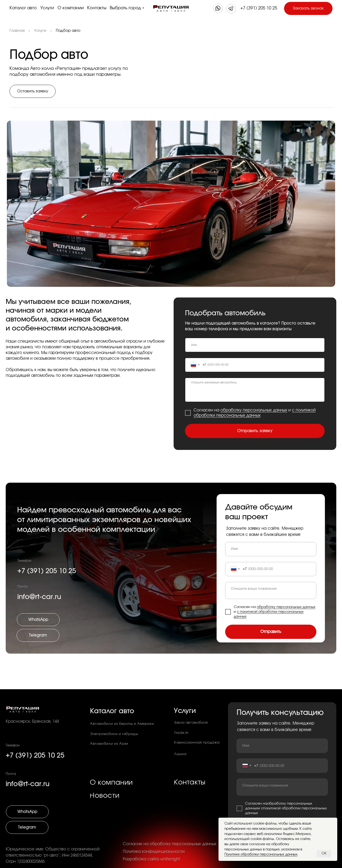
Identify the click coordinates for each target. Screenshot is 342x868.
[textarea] (255, 390)
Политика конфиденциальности (154, 852)
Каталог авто (23, 8)
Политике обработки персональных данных (261, 854)
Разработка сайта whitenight (151, 859)
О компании (71, 8)
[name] (255, 345)
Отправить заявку (255, 431)
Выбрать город (125, 8)
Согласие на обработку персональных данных (170, 844)
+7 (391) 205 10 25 (259, 8)
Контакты (97, 8)
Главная (17, 31)
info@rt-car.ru (28, 784)
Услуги (47, 8)
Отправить (271, 632)
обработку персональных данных (254, 410)
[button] (308, 8)
